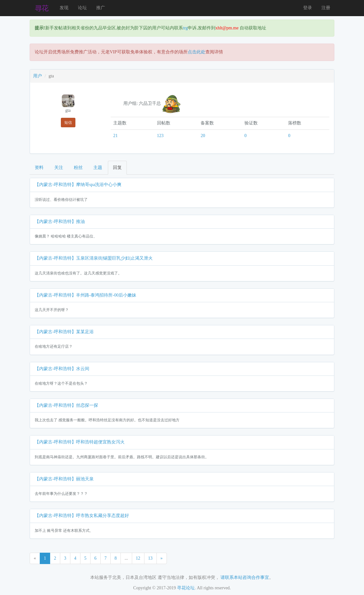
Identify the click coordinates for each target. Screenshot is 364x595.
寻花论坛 (186, 588)
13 (150, 558)
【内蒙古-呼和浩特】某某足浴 (64, 332)
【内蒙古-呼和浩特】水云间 (62, 369)
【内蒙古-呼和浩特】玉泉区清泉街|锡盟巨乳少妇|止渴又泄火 (94, 258)
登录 (308, 8)
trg (185, 28)
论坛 (82, 8)
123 (160, 136)
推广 (101, 8)
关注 (59, 168)
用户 (38, 76)
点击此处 (197, 52)
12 (138, 558)
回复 (117, 168)
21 (115, 136)
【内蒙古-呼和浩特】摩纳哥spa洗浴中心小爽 (78, 185)
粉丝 (78, 168)
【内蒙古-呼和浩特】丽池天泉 (64, 479)
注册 (326, 8)
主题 (98, 168)
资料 (39, 168)
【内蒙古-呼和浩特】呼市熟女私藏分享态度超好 (82, 516)
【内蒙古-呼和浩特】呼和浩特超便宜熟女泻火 (80, 442)
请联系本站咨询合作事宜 (245, 577)
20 (203, 136)
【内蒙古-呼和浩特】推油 (60, 222)
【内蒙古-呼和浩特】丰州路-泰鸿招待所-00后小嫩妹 (85, 295)
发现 (64, 8)
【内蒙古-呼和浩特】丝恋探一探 (66, 405)
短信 (68, 123)
